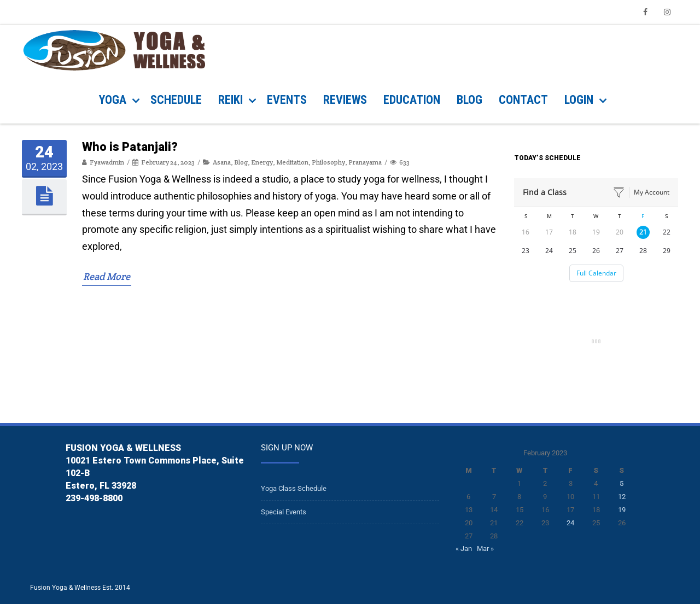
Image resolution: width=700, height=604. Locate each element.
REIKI (231, 100)
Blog (241, 340)
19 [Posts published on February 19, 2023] (622, 510)
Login (579, 100)
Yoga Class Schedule (294, 488)
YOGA (113, 100)
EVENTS (287, 100)
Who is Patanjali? (130, 324)
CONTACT (523, 100)
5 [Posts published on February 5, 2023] (622, 483)
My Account (652, 192)
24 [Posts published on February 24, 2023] (570, 523)
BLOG (469, 100)
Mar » (485, 549)
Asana (222, 340)
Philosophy (328, 340)
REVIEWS (345, 100)
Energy (262, 340)
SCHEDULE (176, 100)
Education (412, 100)
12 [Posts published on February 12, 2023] (622, 497)
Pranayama (365, 340)
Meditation (292, 340)
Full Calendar (596, 273)
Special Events (284, 512)
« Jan (464, 549)
